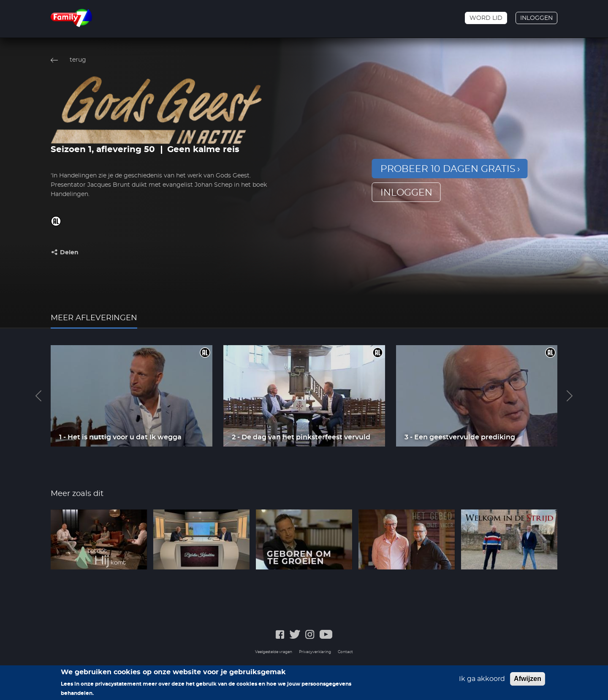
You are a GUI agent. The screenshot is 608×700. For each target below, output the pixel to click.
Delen (69, 253)
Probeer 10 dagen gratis (448, 169)
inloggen (406, 193)
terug (78, 60)
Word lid (486, 18)
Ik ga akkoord (482, 682)
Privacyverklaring (315, 652)
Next (570, 396)
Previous (38, 396)
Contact (345, 652)
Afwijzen (528, 682)
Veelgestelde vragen (274, 652)
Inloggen (536, 18)
